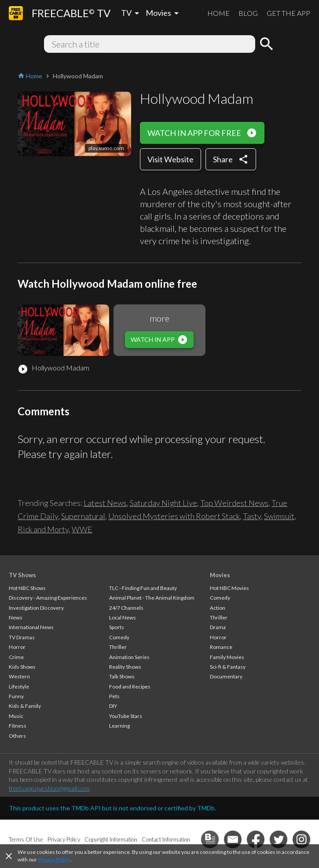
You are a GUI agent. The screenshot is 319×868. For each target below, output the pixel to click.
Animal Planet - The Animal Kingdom (152, 598)
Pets (114, 696)
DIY (113, 706)
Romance (221, 647)
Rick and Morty (43, 529)
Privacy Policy (54, 859)
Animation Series (129, 657)
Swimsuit (279, 516)
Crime (16, 657)
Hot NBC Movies (229, 588)
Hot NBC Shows (27, 588)
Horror (17, 647)
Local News (123, 617)
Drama (218, 627)
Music (16, 716)
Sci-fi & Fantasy (228, 667)
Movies (220, 575)
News (16, 617)
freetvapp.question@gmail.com (49, 788)
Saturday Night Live (163, 503)
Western (19, 676)
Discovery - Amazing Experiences (48, 598)
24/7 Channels (126, 608)
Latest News (105, 503)
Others (17, 736)
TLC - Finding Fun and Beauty (143, 588)
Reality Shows (125, 667)
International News (31, 627)
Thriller (118, 647)
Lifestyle (19, 687)
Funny (16, 696)
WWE (82, 529)
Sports (117, 627)
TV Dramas (22, 637)
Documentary (226, 676)
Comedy (119, 637)
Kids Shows (22, 667)
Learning (119, 726)
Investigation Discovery (36, 608)
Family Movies (227, 657)
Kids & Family (25, 706)
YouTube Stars (126, 716)
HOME (218, 13)
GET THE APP (288, 13)
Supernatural (83, 516)
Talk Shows (122, 676)
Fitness (18, 726)
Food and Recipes (130, 687)
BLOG (248, 13)
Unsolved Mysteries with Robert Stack (174, 516)
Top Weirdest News (234, 503)
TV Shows (22, 575)
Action (218, 608)
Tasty (252, 516)
